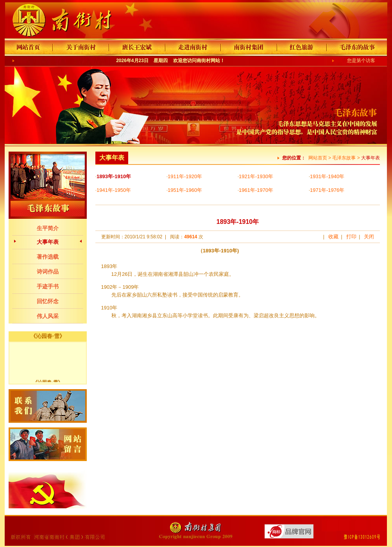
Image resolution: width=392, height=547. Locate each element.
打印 (351, 237)
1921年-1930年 (256, 176)
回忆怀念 (48, 301)
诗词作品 (48, 272)
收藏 (333, 237)
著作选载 (48, 257)
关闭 (369, 237)
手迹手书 (48, 286)
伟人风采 (48, 316)
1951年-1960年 (185, 190)
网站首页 (318, 158)
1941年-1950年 (114, 190)
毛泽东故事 (344, 158)
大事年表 (48, 242)
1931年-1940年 (327, 176)
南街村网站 (208, 61)
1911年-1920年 (185, 176)
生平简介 (48, 228)
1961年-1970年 (256, 190)
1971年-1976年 (327, 190)
